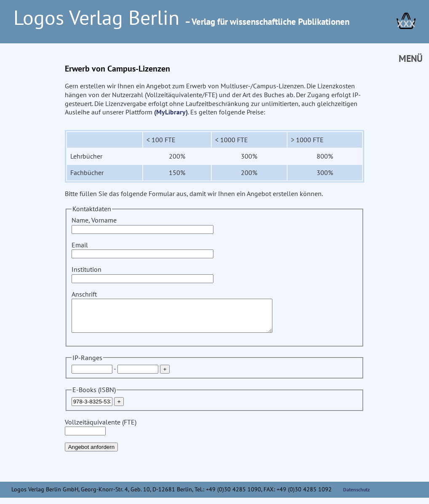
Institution (143, 274)
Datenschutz (357, 496)
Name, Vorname (143, 224)
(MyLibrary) (171, 112)
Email (143, 249)
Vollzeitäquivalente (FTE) (101, 433)
